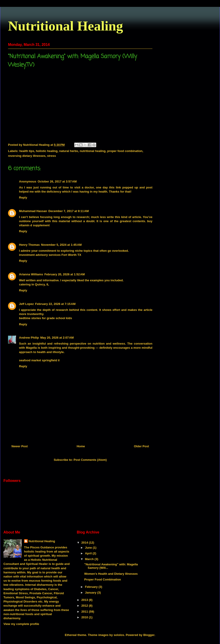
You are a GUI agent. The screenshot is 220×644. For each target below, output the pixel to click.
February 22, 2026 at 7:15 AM (55, 304)
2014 (85, 543)
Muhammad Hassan (33, 211)
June (89, 548)
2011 (85, 612)
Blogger (149, 635)
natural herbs (69, 151)
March (90, 559)
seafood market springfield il (39, 360)
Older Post (141, 446)
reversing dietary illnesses (27, 156)
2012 (85, 606)
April (89, 553)
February (92, 587)
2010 (85, 617)
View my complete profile (21, 624)
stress (52, 156)
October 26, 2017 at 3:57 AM (57, 181)
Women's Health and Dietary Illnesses (111, 574)
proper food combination (125, 151)
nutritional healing (93, 151)
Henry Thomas (29, 245)
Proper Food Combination (102, 579)
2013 (85, 600)
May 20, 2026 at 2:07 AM (57, 338)
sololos (119, 635)
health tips (27, 151)
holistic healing (47, 151)
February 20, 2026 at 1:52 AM (65, 274)
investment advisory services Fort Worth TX (50, 255)
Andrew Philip (29, 338)
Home (81, 446)
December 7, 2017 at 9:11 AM (69, 211)
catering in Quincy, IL (34, 284)
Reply (23, 198)
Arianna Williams (31, 274)
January (91, 593)
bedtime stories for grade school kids (45, 318)
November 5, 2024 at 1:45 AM (61, 245)
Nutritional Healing (66, 26)
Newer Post (20, 446)
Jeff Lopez (26, 304)
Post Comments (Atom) (90, 460)
